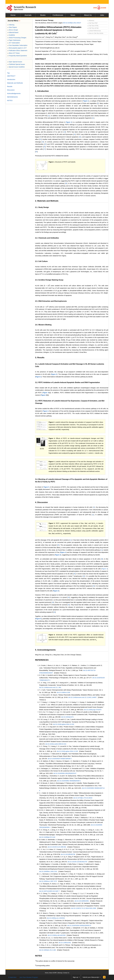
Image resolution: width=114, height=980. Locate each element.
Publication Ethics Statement (17, 51)
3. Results (40, 358)
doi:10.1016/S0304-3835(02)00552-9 (79, 925)
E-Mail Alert (12, 977)
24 (43, 142)
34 (53, 602)
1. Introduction (42, 91)
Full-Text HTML (93, 26)
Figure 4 (46, 411)
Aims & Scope (13, 30)
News (73, 15)
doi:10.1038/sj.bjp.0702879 (93, 710)
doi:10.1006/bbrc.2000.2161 (48, 871)
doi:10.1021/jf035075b (68, 854)
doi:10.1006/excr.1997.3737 (48, 881)
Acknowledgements (14, 93)
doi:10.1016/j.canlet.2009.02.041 (56, 744)
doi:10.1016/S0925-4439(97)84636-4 (60, 759)
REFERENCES (42, 660)
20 (74, 134)
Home (13, 15)
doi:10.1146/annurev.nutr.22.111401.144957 (83, 697)
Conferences (58, 15)
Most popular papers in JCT (17, 48)
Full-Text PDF (93, 23)
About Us (88, 15)
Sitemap (60, 973)
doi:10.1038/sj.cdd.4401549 (57, 935)
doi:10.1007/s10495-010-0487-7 (50, 891)
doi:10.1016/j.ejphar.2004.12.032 (64, 724)
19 (65, 132)
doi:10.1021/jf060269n (82, 901)
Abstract (91, 21)
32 (84, 576)
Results (10, 86)
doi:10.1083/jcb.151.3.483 (48, 950)
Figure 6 (38, 619)
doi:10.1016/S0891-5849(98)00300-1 (69, 781)
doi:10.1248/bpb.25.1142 (47, 837)
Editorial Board (13, 32)
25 (45, 144)
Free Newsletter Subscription (17, 45)
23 (40, 139)
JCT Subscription (14, 43)
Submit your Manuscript (91, 977)
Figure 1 (86, 101)
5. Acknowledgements (45, 650)
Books (43, 15)
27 (45, 149)
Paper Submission (14, 40)
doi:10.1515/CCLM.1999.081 (57, 847)
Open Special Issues (15, 62)
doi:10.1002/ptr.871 (67, 717)
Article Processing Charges (17, 38)
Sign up (75, 977)
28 (66, 183)
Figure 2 (54, 374)
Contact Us (66, 973)
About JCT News (14, 53)
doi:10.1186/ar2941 (65, 943)
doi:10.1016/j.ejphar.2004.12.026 (67, 751)
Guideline (11, 35)
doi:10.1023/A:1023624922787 (78, 862)
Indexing (11, 25)
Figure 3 (46, 393)
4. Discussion (41, 502)
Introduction (11, 79)
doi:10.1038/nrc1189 (63, 692)
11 (49, 116)
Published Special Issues (16, 64)
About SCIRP (53, 973)
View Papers (12, 27)
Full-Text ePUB (93, 28)
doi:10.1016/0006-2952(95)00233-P (65, 773)
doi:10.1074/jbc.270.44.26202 (83, 798)
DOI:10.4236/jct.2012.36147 (72, 23)
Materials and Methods (15, 83)
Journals (28, 15)
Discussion (11, 90)
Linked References (94, 31)
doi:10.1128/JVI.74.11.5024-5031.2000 (84, 908)
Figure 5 (46, 487)
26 (44, 147)
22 (80, 137)
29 (58, 545)
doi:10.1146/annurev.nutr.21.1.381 (50, 687)
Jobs (102, 15)
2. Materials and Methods (47, 201)
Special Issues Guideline (16, 67)
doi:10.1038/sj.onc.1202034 (56, 918)
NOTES (38, 956)
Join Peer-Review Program (29, 977)
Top (8, 73)
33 (94, 586)
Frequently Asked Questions (17, 56)
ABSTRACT (41, 59)
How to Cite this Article (95, 33)
